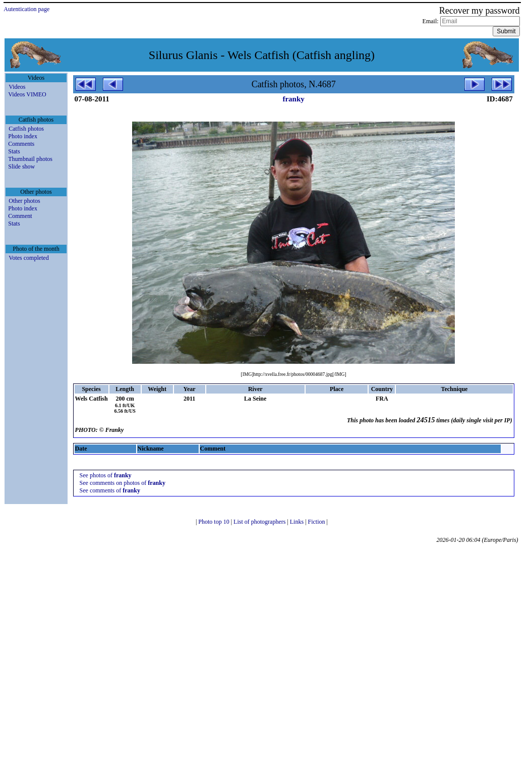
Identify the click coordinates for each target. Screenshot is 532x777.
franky (293, 99)
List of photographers (260, 522)
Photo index (23, 136)
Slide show (21, 166)
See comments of (110, 490)
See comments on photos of (123, 483)
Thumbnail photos (30, 159)
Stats (14, 151)
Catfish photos (26, 129)
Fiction (317, 522)
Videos (17, 87)
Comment (20, 216)
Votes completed (28, 258)
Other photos (24, 201)
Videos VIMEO (27, 94)
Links (298, 522)
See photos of (106, 475)
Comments (21, 144)
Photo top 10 (214, 522)
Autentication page (26, 9)
